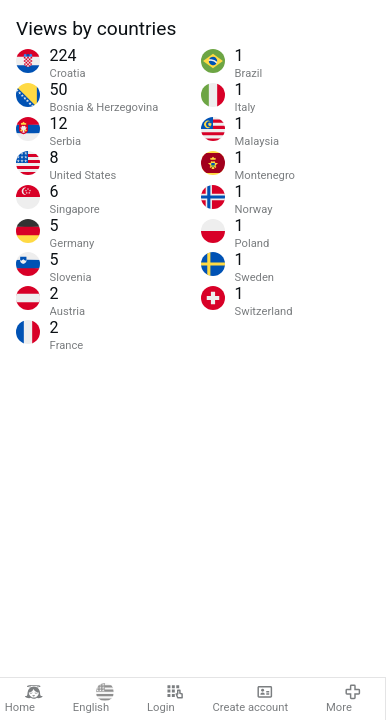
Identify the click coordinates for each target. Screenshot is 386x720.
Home (24, 698)
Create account (251, 698)
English (93, 698)
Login (165, 698)
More (344, 698)
